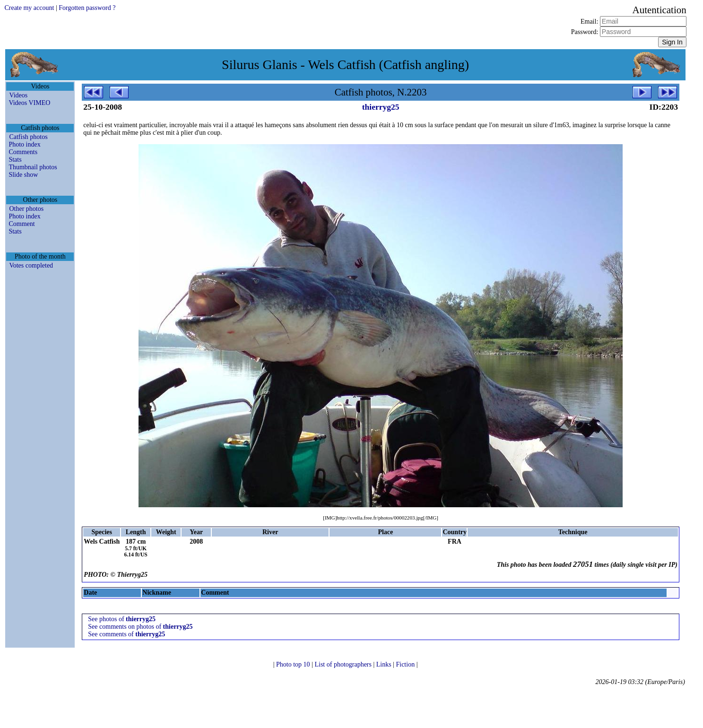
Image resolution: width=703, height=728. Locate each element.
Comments (23, 152)
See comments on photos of (140, 627)
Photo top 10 (294, 664)
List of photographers (344, 664)
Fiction (406, 664)
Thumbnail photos (33, 167)
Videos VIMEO (29, 103)
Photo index (24, 144)
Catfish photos (28, 137)
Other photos (26, 209)
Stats (15, 160)
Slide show (23, 175)
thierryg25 (381, 107)
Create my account (29, 8)
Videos (18, 95)
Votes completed (31, 265)
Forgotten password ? (87, 8)
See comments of (126, 634)
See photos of (122, 619)
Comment (22, 224)
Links (385, 664)
